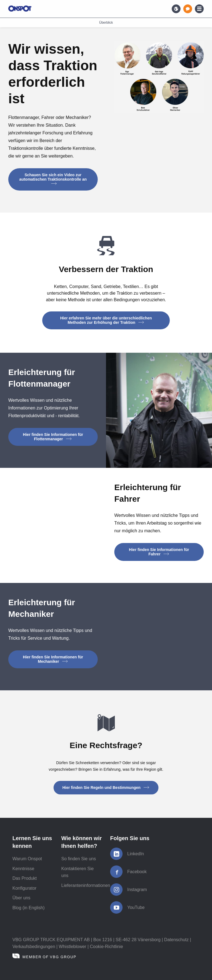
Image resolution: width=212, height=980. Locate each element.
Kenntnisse (23, 869)
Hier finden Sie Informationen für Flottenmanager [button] (53, 437)
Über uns (21, 898)
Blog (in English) (29, 908)
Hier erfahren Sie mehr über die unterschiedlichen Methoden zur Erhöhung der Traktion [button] (106, 320)
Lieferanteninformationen (86, 885)
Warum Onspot (27, 859)
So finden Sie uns (79, 859)
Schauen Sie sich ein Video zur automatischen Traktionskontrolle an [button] (53, 179)
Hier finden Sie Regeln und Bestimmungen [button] (106, 788)
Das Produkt (25, 878)
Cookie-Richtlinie (106, 947)
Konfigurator (24, 888)
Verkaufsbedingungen (34, 947)
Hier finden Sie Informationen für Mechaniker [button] (53, 659)
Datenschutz (177, 940)
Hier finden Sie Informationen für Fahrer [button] (159, 552)
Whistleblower (73, 947)
